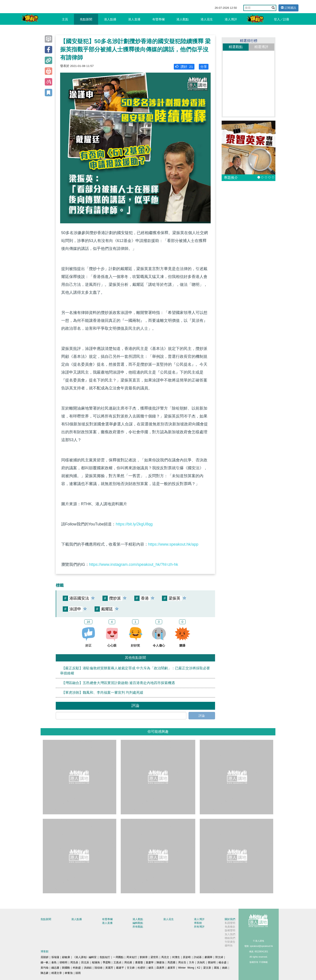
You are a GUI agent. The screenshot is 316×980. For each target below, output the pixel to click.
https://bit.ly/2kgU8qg (134, 524)
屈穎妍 (45, 957)
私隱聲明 (230, 923)
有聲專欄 (158, 19)
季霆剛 (107, 962)
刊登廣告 (230, 942)
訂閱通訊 (288, 8)
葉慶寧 (150, 962)
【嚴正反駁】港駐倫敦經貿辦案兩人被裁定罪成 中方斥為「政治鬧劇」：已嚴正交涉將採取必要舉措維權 (135, 671)
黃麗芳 (109, 968)
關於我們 (230, 919)
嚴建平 (120, 968)
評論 (202, 716)
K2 (199, 968)
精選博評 (261, 47)
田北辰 (85, 962)
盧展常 (171, 968)
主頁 (65, 19)
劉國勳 (66, 968)
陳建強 (160, 962)
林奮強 (69, 973)
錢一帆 (45, 962)
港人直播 (134, 19)
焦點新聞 (86, 19)
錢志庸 (55, 968)
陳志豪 (45, 973)
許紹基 (198, 957)
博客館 (198, 923)
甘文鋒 (131, 968)
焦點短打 (105, 957)
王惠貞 (117, 962)
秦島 (54, 962)
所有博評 (199, 927)
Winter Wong (186, 968)
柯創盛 (77, 968)
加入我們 (230, 934)
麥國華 (208, 957)
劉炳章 (144, 957)
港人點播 (110, 19)
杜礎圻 (142, 968)
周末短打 (132, 957)
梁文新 (207, 968)
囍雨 (78, 973)
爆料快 (229, 946)
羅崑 (217, 968)
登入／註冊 (282, 19)
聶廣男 (160, 968)
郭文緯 (219, 957)
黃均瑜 (45, 968)
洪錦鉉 (88, 968)
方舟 (192, 962)
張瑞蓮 (55, 957)
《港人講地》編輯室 (85, 957)
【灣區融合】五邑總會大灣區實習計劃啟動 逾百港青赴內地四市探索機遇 (118, 683)
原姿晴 (187, 957)
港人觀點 (183, 19)
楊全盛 (223, 962)
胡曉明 (63, 962)
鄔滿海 (96, 962)
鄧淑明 (212, 962)
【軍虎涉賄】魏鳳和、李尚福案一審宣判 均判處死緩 (102, 692)
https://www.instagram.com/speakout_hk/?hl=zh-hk (134, 564)
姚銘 (225, 968)
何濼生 (176, 957)
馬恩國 (171, 962)
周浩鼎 (74, 962)
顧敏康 (66, 957)
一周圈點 (118, 957)
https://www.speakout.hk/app (173, 544)
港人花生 (207, 19)
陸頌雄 (99, 968)
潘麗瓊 (139, 962)
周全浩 (182, 962)
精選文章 (57, 973)
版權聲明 (230, 930)
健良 (151, 968)
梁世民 (154, 957)
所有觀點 (138, 927)
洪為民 (201, 962)
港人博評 (231, 19)
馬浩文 (165, 957)
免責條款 (230, 927)
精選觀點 (236, 47)
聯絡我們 (230, 938)
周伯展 (128, 962)
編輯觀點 (138, 923)
